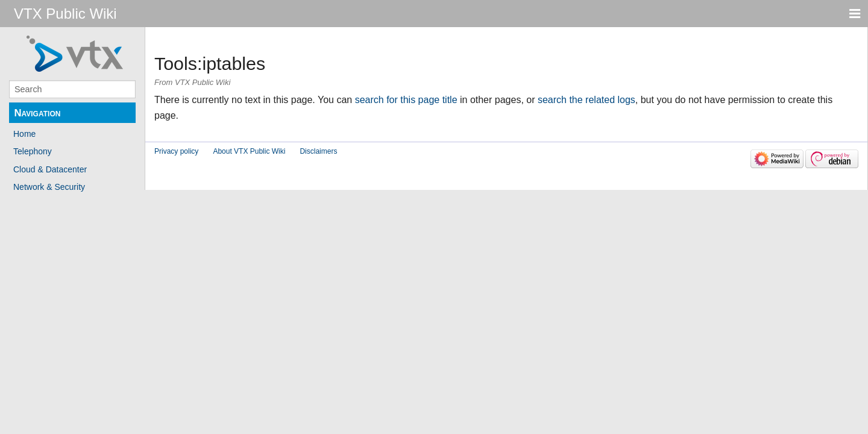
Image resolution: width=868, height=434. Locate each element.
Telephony (33, 151)
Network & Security (49, 187)
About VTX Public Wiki (249, 151)
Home (24, 134)
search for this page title (406, 100)
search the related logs (587, 100)
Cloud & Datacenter (50, 169)
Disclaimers (318, 151)
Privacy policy (176, 151)
